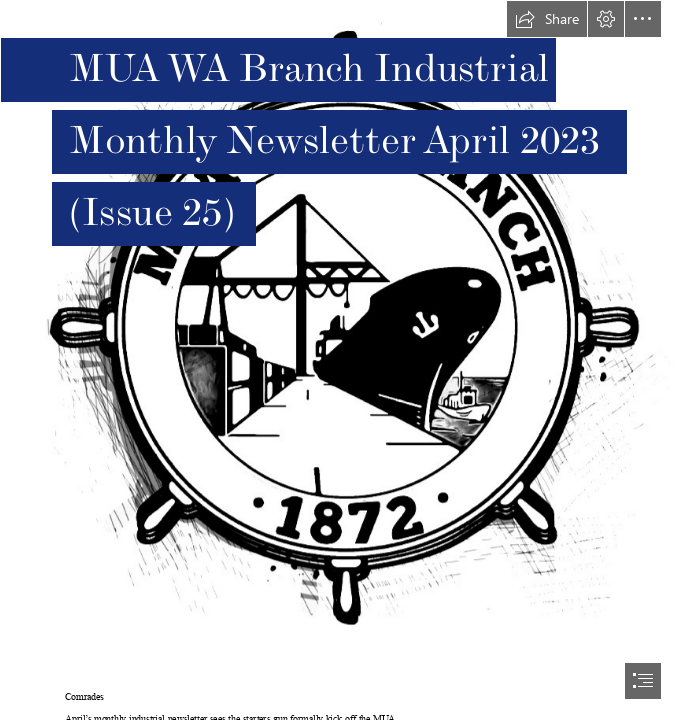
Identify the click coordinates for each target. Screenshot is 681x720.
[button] (547, 19)
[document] (340, 360)
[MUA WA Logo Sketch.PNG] (340, 339)
